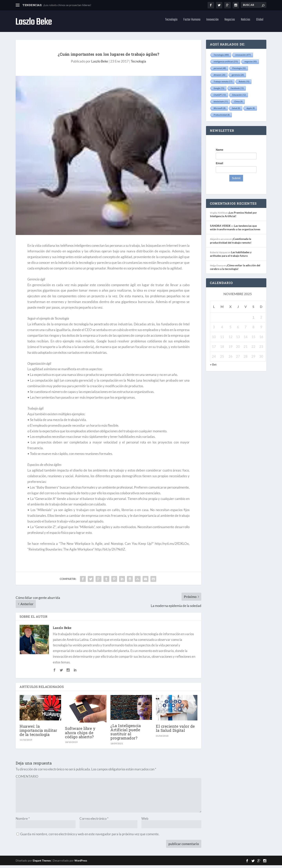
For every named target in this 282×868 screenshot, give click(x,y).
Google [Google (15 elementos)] (219, 91)
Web (145, 821)
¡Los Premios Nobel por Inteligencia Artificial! (233, 217)
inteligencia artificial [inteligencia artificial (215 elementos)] (226, 64)
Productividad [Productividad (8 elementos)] (222, 118)
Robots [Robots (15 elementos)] (244, 84)
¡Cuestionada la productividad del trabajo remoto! (231, 243)
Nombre (23, 821)
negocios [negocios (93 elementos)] (251, 64)
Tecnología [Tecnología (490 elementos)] (221, 58)
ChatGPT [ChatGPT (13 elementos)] (220, 98)
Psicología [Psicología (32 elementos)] (239, 71)
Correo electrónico (94, 821)
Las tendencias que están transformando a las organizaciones (235, 230)
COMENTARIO (27, 779)
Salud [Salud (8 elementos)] (236, 111)
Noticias (246, 23)
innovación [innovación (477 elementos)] (243, 58)
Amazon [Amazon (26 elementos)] (220, 78)
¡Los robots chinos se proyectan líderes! (67, 5)
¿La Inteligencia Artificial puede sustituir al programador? (126, 735)
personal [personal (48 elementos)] (220, 71)
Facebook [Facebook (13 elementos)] (237, 91)
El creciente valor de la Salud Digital (175, 731)
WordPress (81, 863)
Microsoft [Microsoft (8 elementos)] (220, 111)
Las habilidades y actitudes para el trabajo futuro (231, 257)
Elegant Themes (42, 863)
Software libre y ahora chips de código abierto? (80, 735)
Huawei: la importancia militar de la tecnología (38, 733)
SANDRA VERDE (220, 228)
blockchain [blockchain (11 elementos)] (221, 104)
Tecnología (171, 23)
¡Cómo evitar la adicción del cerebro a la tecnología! (235, 270)
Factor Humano (192, 23)
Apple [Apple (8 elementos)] (251, 111)
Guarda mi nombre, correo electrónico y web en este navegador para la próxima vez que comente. (90, 837)
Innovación (212, 23)
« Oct (213, 367)
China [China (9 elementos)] (238, 104)
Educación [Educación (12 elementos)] (239, 98)
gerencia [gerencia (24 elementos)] (238, 78)
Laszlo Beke (100, 64)
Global (260, 23)
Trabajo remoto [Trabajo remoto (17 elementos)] (223, 84)
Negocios (230, 23)
